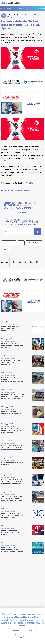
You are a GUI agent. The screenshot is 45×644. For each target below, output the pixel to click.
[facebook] (14, 262)
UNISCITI (22, 213)
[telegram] (37, 262)
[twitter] (25, 262)
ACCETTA (15, 631)
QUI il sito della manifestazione (15, 191)
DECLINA (30, 631)
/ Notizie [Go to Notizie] (27, 14)
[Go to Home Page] (22, 14)
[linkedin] (31, 262)
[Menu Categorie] (42, 3)
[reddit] (20, 262)
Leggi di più (23, 637)
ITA (26, 183)
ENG (31, 183)
